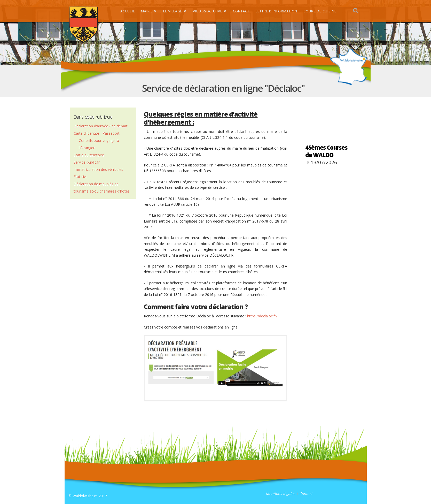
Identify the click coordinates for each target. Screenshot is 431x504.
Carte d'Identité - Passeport (97, 133)
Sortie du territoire (89, 155)
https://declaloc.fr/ (262, 316)
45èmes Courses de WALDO (326, 151)
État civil (80, 177)
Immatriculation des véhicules (98, 169)
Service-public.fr (87, 162)
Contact (306, 494)
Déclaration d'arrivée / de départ (101, 126)
